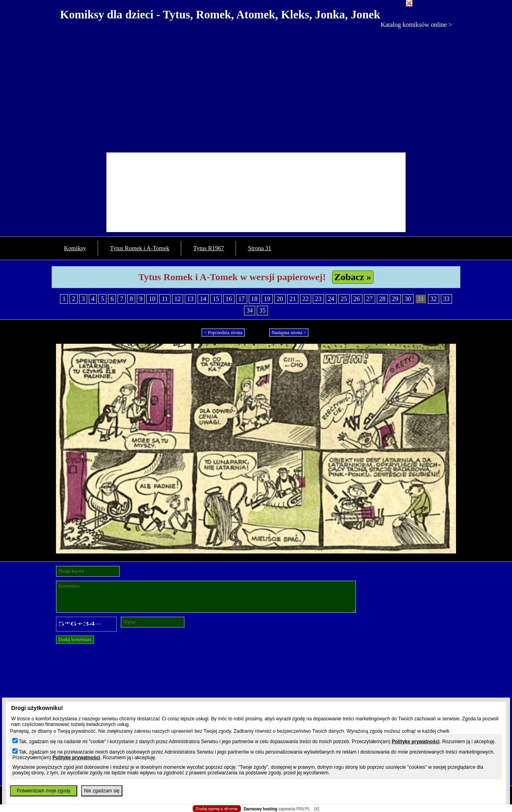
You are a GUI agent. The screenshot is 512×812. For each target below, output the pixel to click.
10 (152, 299)
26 (357, 299)
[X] (316, 809)
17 (242, 299)
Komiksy (75, 248)
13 (190, 299)
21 (293, 299)
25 (344, 299)
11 (165, 299)
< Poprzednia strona (223, 333)
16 (229, 299)
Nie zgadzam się (102, 791)
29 (395, 299)
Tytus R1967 (209, 248)
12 (178, 299)
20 (280, 299)
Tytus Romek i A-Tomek (140, 248)
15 (216, 299)
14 (203, 299)
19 (267, 299)
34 (250, 310)
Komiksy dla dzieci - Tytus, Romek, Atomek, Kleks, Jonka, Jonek (220, 14)
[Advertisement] (256, 88)
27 (370, 299)
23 (318, 299)
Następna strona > (289, 333)
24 (331, 299)
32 (434, 299)
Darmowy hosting (260, 809)
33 (446, 299)
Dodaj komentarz (75, 640)
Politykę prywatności (415, 742)
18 (254, 299)
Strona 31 (260, 248)
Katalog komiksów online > (416, 25)
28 (382, 299)
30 (408, 299)
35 (262, 310)
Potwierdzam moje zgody (44, 791)
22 (306, 299)
